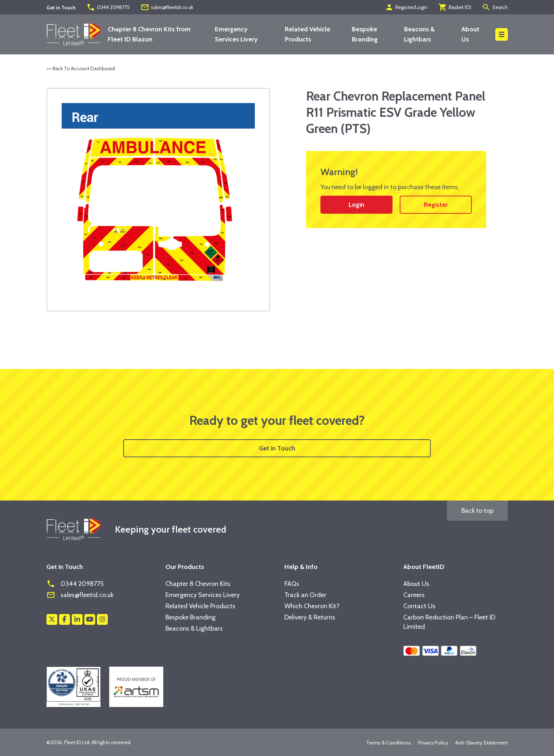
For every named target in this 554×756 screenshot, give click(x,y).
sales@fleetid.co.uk (167, 7)
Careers (414, 595)
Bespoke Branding (190, 617)
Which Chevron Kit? (312, 606)
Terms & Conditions (389, 743)
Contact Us (419, 606)
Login (356, 205)
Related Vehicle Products (200, 606)
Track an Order (305, 595)
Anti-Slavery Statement (482, 743)
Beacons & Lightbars (194, 628)
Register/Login (406, 7)
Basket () (455, 7)
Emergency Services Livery (203, 595)
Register (436, 205)
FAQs (292, 584)
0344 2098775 (108, 7)
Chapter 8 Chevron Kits (198, 584)
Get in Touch (277, 448)
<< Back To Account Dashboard (81, 68)
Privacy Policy (433, 743)
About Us (416, 584)
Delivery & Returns (310, 617)
